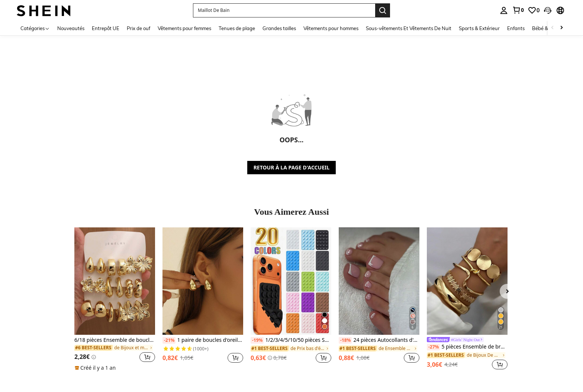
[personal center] (504, 10)
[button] (548, 10)
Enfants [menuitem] (516, 28)
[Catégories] (35, 28)
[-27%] (433, 347)
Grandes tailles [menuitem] (279, 28)
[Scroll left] (553, 28)
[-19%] (257, 340)
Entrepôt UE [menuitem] (106, 28)
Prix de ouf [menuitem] (138, 28)
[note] (96, 368)
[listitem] (115, 299)
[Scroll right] (561, 28)
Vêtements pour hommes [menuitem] (331, 28)
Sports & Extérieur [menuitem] (479, 28)
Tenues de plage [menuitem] (237, 28)
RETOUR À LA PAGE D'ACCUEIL (292, 167)
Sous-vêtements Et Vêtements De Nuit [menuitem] (409, 28)
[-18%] (345, 340)
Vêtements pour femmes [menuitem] (184, 28)
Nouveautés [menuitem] (71, 28)
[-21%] (169, 340)
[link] (518, 10)
